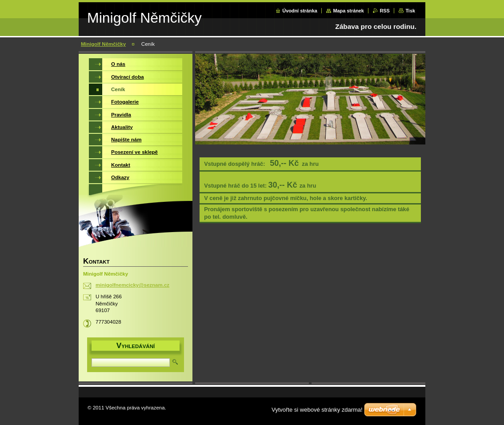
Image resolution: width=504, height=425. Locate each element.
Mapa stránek (348, 11)
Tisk (410, 11)
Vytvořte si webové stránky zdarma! (317, 410)
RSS (384, 11)
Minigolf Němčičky (103, 44)
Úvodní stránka (300, 11)
